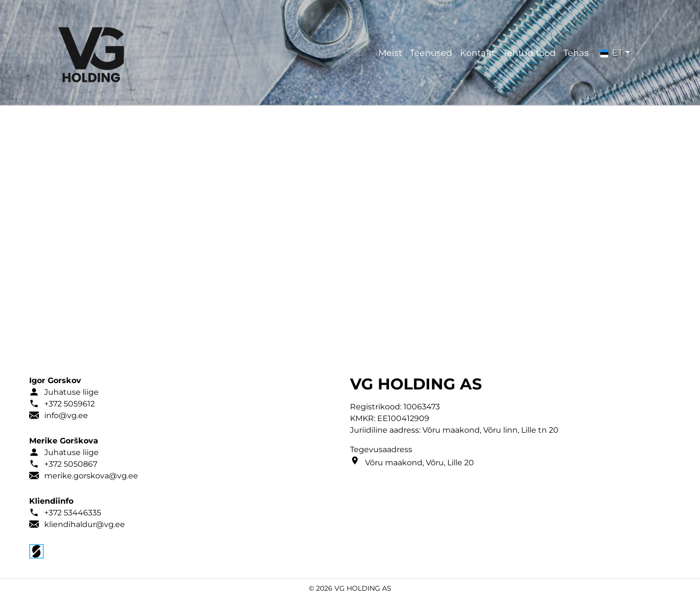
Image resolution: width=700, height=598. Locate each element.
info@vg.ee (66, 415)
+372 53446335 (73, 513)
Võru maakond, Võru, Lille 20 (420, 463)
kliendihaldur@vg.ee (85, 524)
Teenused (431, 53)
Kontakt (477, 53)
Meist (390, 53)
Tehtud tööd (529, 53)
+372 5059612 (70, 404)
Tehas (576, 53)
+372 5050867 (71, 464)
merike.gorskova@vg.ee (91, 476)
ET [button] (612, 53)
